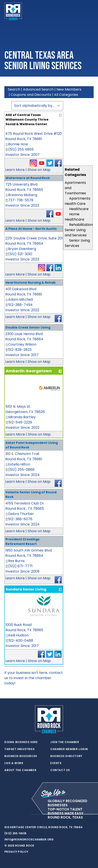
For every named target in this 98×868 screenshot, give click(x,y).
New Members (69, 89)
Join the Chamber (65, 742)
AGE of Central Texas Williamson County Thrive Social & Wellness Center (27, 119)
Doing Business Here (21, 742)
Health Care (75, 204)
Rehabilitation (81, 225)
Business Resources (21, 756)
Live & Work (14, 763)
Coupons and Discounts (31, 95)
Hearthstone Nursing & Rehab (31, 283)
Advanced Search (38, 89)
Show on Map (39, 170)
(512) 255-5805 (15, 833)
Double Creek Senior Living (28, 327)
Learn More (15, 170)
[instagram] (24, 815)
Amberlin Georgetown (29, 371)
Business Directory (66, 756)
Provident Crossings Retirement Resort (22, 542)
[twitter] (7, 815)
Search (14, 89)
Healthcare (79, 209)
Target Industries (19, 749)
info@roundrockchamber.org (29, 839)
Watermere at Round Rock (28, 178)
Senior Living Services (77, 243)
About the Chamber (20, 770)
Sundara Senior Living (26, 589)
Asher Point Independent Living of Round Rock (32, 445)
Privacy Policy (16, 852)
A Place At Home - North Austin (31, 229)
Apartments (80, 198)
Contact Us (60, 770)
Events (56, 763)
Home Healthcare (74, 217)
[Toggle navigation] (90, 11)
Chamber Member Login (69, 749)
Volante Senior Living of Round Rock (31, 495)
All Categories (66, 95)
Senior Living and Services (76, 233)
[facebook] (15, 815)
